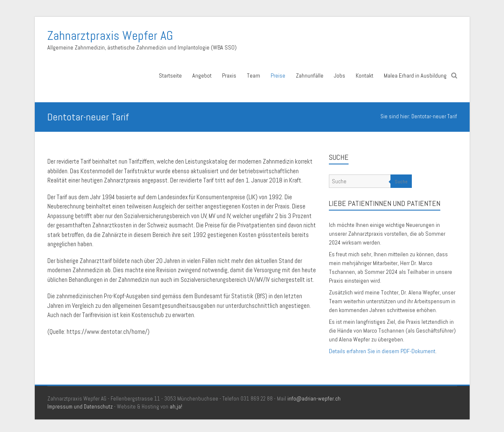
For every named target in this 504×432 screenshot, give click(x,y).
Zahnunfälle (310, 75)
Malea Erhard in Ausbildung (415, 75)
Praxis (229, 75)
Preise (278, 75)
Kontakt (364, 75)
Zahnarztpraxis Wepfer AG (110, 36)
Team (253, 75)
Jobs (340, 75)
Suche (401, 182)
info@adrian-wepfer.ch (314, 399)
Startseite (170, 75)
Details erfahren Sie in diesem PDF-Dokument (382, 351)
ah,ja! (176, 407)
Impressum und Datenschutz (80, 407)
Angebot (202, 75)
